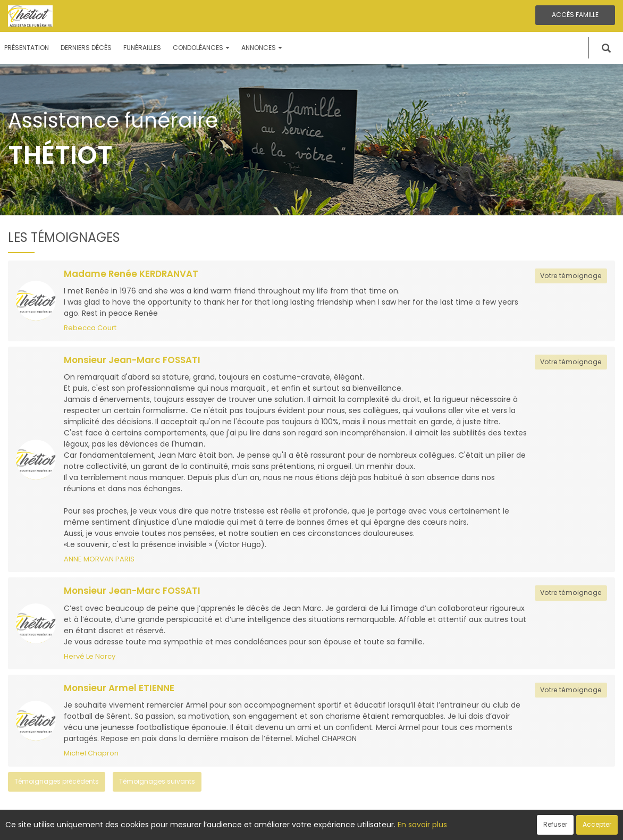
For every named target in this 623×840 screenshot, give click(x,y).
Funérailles (142, 48)
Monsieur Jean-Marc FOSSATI (132, 360)
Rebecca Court (90, 328)
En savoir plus (422, 825)
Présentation (27, 48)
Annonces (262, 48)
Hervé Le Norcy (90, 656)
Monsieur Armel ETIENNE (119, 688)
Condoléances (201, 48)
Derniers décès (86, 48)
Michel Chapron (91, 753)
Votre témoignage (571, 276)
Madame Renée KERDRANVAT (131, 274)
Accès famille (575, 15)
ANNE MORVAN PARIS (99, 559)
